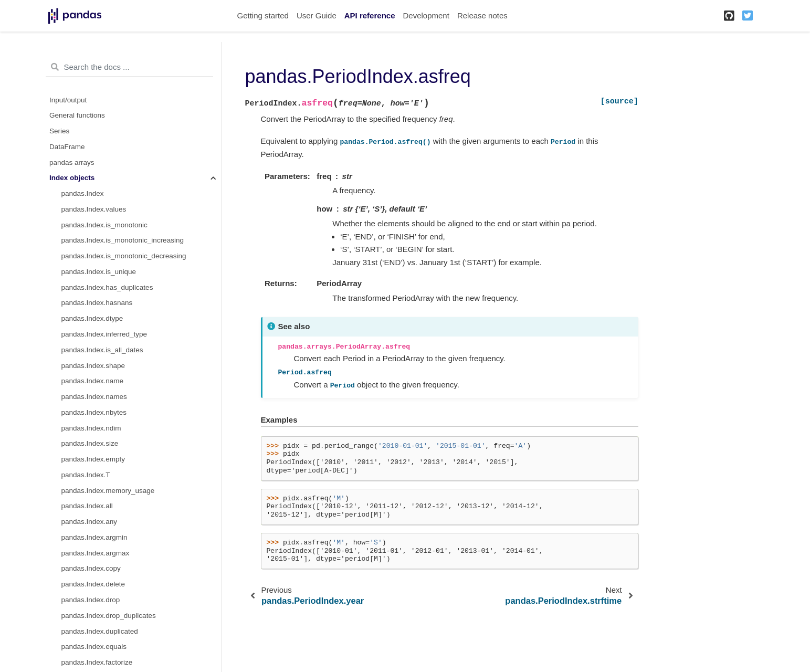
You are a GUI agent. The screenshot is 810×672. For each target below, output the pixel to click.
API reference (370, 15)
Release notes (482, 15)
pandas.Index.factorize (97, 662)
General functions (77, 115)
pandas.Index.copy (91, 568)
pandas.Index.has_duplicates (107, 287)
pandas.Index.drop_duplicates (109, 616)
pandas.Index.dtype (92, 318)
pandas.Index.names (94, 397)
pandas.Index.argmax (96, 553)
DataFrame (67, 147)
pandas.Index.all (87, 506)
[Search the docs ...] (129, 67)
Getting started (263, 15)
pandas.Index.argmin (94, 537)
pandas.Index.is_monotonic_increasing (123, 240)
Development (426, 15)
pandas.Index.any (90, 522)
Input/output (68, 100)
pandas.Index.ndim (91, 428)
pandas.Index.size (90, 443)
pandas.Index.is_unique (99, 272)
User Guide (317, 15)
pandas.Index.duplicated (100, 631)
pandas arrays (72, 162)
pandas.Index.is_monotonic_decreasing (124, 256)
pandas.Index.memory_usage (108, 491)
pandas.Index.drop (91, 600)
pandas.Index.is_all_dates (102, 350)
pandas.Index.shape (93, 366)
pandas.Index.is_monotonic (104, 225)
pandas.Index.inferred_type (104, 334)
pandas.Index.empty (93, 459)
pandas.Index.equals (94, 647)
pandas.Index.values (94, 209)
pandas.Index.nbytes (94, 412)
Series (59, 131)
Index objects (72, 178)
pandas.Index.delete (93, 584)
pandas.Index (83, 193)
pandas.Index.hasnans (97, 303)
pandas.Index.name (93, 381)
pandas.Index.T (86, 475)
